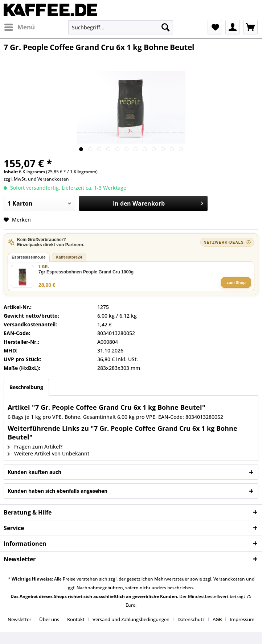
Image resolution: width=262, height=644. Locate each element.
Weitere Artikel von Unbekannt (48, 453)
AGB (217, 619)
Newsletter (19, 619)
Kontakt (76, 619)
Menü (20, 26)
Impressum (242, 619)
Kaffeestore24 (69, 257)
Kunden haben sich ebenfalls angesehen (58, 491)
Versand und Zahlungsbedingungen (131, 619)
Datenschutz (191, 619)
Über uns (49, 619)
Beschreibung (26, 387)
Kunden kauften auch (34, 472)
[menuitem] (19, 27)
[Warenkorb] (250, 27)
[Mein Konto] (233, 27)
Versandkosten (53, 179)
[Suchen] (165, 27)
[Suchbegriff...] (121, 27)
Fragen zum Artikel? (35, 447)
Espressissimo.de (29, 257)
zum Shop (236, 282)
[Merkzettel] (215, 27)
